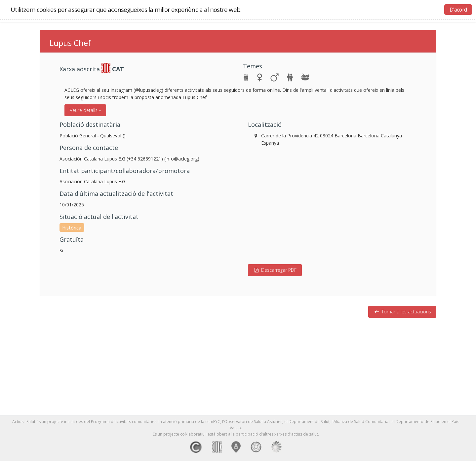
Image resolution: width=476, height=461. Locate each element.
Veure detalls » (85, 110)
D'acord (458, 10)
